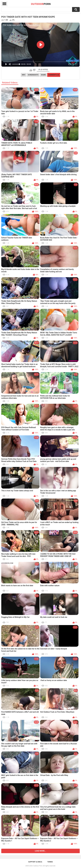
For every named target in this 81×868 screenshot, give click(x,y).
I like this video (31, 70)
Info (24, 75)
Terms (50, 862)
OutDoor (41, 4)
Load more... (41, 851)
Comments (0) (54, 75)
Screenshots (33, 75)
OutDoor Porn (38, 866)
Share (43, 75)
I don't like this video (34, 70)
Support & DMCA (35, 862)
